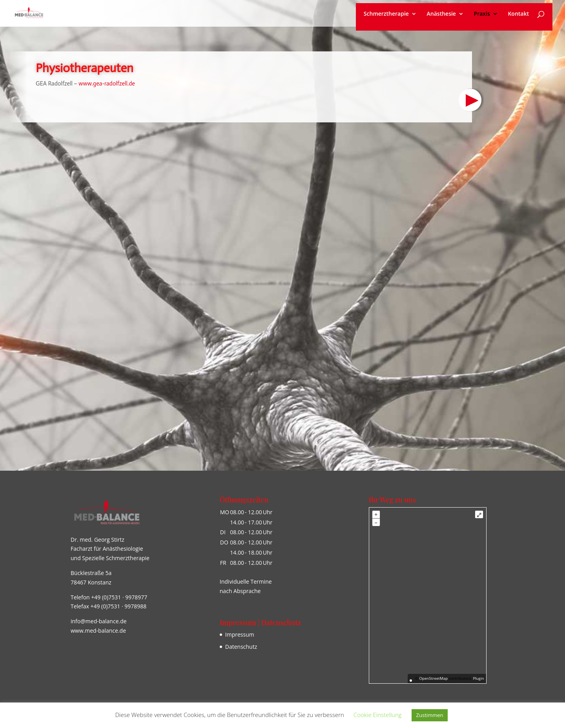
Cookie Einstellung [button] (378, 715)
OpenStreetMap (433, 678)
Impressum (240, 634)
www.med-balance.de (98, 631)
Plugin (478, 678)
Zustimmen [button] (430, 715)
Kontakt (518, 14)
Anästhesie (441, 14)
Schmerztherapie (386, 14)
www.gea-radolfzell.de (108, 84)
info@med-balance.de (99, 621)
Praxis (482, 14)
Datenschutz (241, 647)
